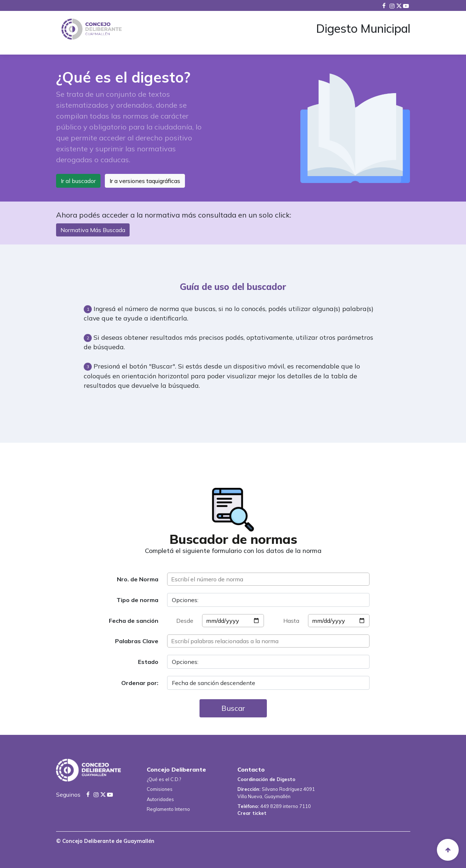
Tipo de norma (137, 600)
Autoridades (160, 799)
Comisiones (160, 789)
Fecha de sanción (134, 621)
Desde (185, 621)
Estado (148, 662)
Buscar (233, 708)
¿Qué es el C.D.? (164, 779)
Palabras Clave (137, 641)
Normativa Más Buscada (93, 230)
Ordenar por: (140, 683)
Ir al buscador (78, 181)
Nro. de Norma (138, 579)
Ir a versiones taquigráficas (145, 181)
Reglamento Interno (168, 809)
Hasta (291, 621)
